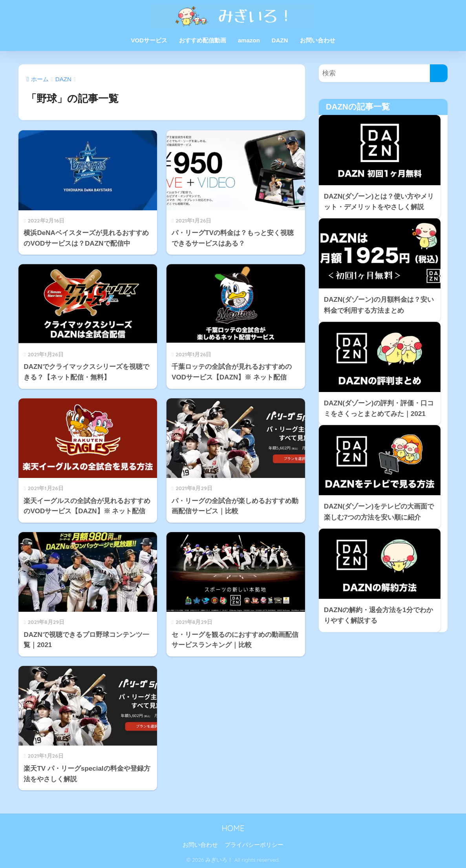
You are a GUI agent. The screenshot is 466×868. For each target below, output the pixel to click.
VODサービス (149, 40)
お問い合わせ (318, 40)
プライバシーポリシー (254, 845)
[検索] (439, 73)
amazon (249, 40)
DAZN (280, 40)
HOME (233, 828)
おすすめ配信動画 (203, 40)
